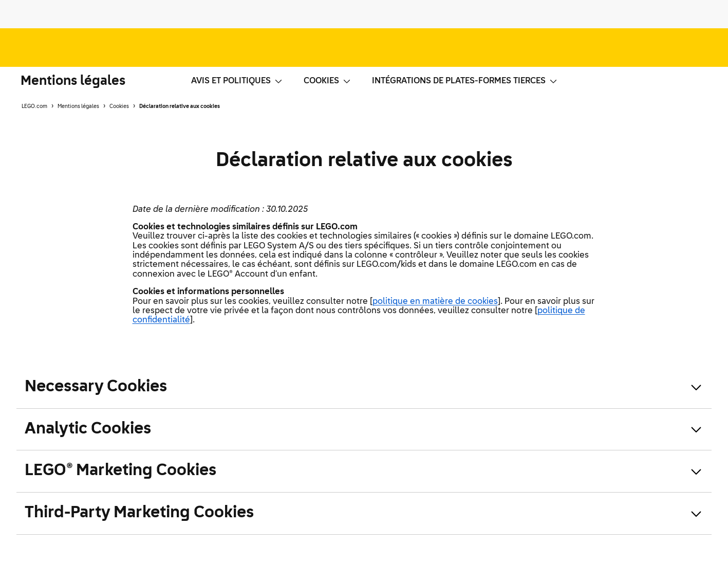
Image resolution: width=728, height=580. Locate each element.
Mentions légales (73, 81)
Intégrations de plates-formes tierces (465, 81)
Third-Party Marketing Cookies (139, 513)
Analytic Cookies (88, 429)
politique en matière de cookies (435, 302)
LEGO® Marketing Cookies (120, 471)
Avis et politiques (237, 81)
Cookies (328, 81)
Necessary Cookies (96, 387)
